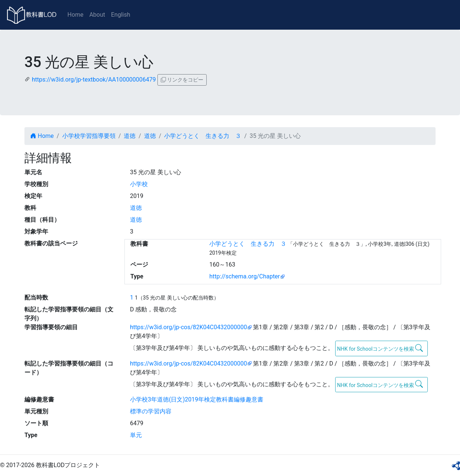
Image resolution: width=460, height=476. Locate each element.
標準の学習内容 (151, 411)
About (97, 15)
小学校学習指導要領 (89, 136)
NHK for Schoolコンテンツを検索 (380, 348)
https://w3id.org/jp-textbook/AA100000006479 (94, 80)
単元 (136, 435)
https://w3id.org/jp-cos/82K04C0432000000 (189, 327)
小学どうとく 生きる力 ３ (203, 136)
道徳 (130, 136)
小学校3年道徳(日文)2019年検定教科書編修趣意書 (197, 399)
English (121, 15)
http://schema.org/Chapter (245, 276)
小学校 (139, 184)
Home (75, 15)
